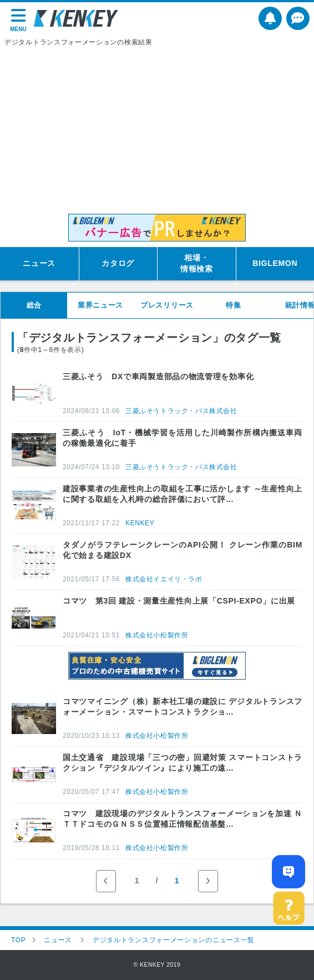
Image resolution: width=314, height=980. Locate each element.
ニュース (39, 263)
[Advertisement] (157, 130)
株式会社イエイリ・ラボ (164, 579)
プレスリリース (167, 305)
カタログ (118, 263)
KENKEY (140, 523)
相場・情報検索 (197, 263)
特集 (233, 305)
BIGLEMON (275, 263)
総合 (34, 305)
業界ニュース (100, 305)
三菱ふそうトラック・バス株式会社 (181, 411)
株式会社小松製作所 (157, 635)
